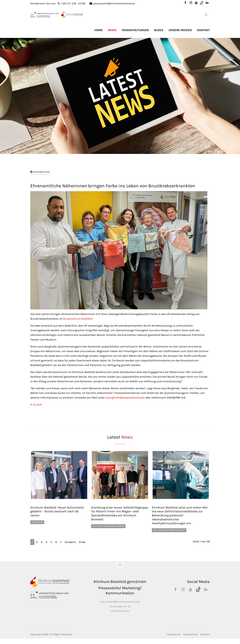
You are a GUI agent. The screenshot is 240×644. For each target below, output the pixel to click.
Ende (82, 542)
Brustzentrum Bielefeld (78, 319)
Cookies (205, 634)
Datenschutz (191, 634)
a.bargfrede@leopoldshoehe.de (125, 398)
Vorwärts (70, 542)
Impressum (174, 634)
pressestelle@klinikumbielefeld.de (112, 3)
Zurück (37, 405)
